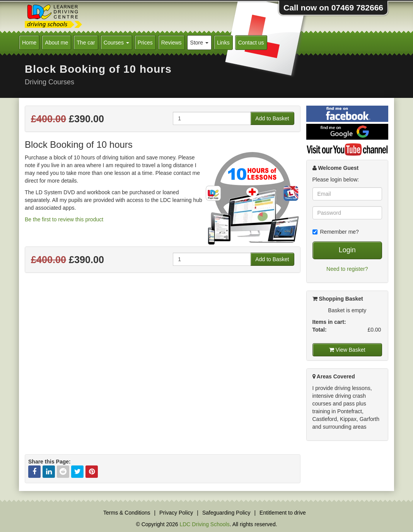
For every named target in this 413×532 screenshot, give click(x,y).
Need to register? (347, 269)
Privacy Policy (176, 513)
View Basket (347, 350)
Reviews (172, 43)
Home (29, 43)
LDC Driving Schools (204, 524)
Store (199, 43)
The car (86, 43)
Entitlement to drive (283, 513)
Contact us (251, 43)
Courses (116, 43)
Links (223, 43)
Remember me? (336, 232)
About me (56, 43)
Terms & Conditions (127, 513)
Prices (145, 43)
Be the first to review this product (64, 219)
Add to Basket (272, 118)
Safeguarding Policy (226, 513)
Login (347, 250)
